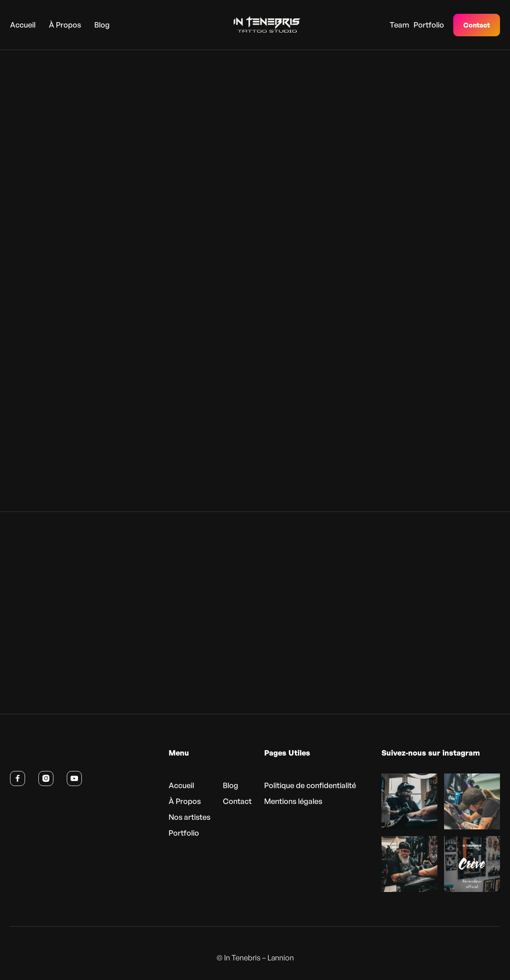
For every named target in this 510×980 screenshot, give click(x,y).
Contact (477, 25)
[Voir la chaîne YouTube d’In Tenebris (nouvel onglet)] (74, 781)
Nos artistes (189, 819)
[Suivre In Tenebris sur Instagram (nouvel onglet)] (46, 781)
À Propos (65, 24)
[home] (254, 25)
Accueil (23, 24)
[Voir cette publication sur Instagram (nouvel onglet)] (409, 804)
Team (399, 24)
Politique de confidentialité (310, 788)
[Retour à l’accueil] (50, 757)
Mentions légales (293, 804)
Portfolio (429, 24)
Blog (102, 24)
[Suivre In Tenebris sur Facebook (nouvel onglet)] (18, 781)
